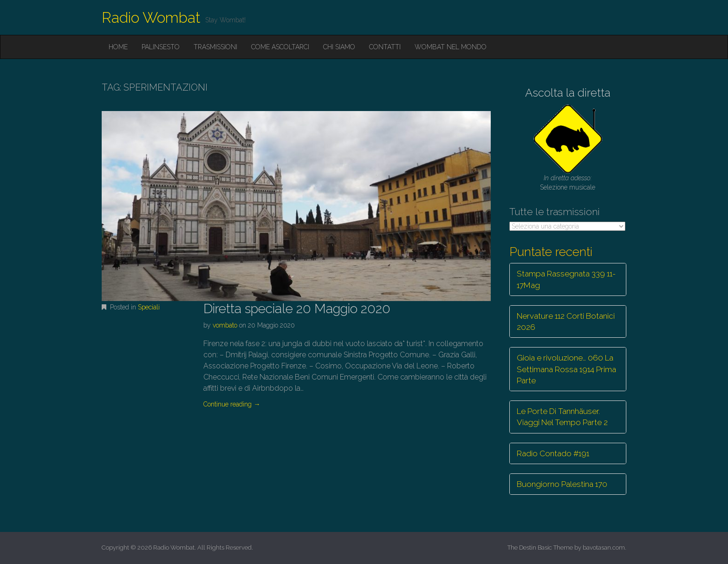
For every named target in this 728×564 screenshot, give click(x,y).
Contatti (385, 47)
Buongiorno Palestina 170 (562, 484)
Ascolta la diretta (568, 93)
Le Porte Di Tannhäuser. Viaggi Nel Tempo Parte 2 (562, 417)
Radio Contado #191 (553, 453)
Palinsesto (161, 47)
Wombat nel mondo (451, 47)
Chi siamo (339, 47)
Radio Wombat (151, 17)
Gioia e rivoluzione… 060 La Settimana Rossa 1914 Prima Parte (566, 369)
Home (118, 47)
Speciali (149, 307)
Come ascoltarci (280, 47)
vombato (225, 325)
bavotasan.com (604, 548)
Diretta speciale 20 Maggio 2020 (297, 309)
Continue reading (232, 404)
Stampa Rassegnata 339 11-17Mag (566, 279)
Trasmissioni (215, 47)
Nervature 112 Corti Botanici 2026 (566, 321)
